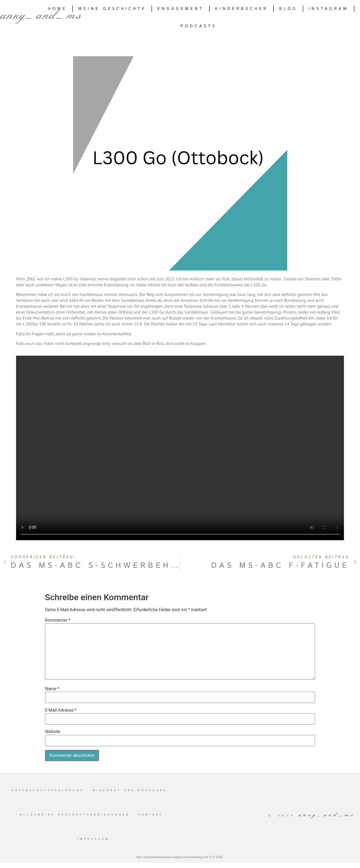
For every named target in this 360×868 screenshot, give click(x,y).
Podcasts (198, 26)
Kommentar (58, 620)
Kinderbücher (241, 9)
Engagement (181, 9)
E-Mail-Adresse (61, 710)
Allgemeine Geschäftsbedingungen (75, 815)
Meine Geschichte (112, 9)
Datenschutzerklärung (48, 790)
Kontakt (151, 815)
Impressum (93, 839)
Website (53, 732)
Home (57, 9)
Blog (288, 9)
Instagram (329, 9)
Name (52, 689)
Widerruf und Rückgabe (130, 790)
